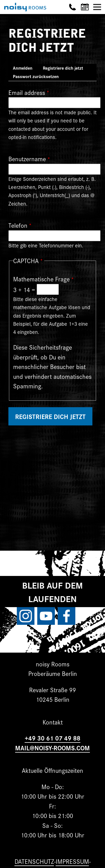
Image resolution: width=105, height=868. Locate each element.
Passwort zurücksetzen (36, 76)
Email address (27, 92)
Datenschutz (34, 861)
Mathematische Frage (41, 279)
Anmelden (23, 68)
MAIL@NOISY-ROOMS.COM (53, 748)
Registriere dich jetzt (65, 68)
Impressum (72, 861)
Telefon (18, 225)
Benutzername (27, 159)
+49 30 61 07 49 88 (53, 738)
